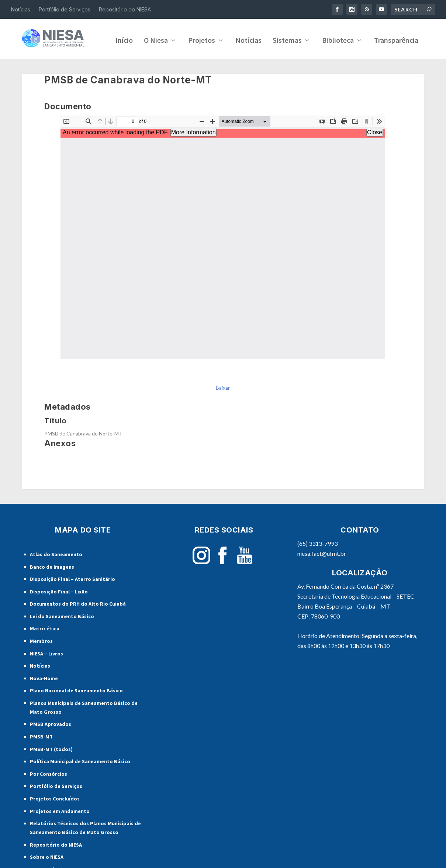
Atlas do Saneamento (56, 575)
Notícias (21, 9)
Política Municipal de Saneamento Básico (80, 782)
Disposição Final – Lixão (59, 612)
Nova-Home (44, 699)
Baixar (223, 408)
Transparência (308, 62)
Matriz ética (45, 649)
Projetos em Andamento (60, 831)
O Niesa (68, 62)
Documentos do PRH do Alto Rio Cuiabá (78, 624)
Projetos (114, 62)
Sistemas (199, 62)
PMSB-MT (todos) (51, 769)
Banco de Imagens (52, 587)
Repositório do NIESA (125, 9)
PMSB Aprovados (51, 745)
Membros (41, 662)
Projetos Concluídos (55, 819)
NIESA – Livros (46, 674)
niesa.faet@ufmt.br (322, 574)
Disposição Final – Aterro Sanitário (72, 600)
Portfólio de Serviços (65, 9)
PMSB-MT (41, 757)
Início (36, 62)
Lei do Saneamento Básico (62, 637)
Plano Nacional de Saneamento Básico (76, 711)
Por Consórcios (49, 794)
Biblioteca (250, 62)
